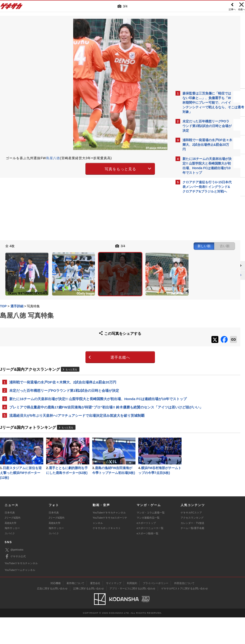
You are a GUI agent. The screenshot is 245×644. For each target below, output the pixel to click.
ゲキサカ (12, 7)
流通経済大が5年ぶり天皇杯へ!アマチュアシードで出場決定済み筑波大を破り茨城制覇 (77, 408)
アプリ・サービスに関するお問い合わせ (132, 615)
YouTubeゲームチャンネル (20, 597)
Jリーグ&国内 (13, 544)
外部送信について (184, 610)
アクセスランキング (192, 544)
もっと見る (71, 351)
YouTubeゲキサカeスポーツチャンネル (110, 547)
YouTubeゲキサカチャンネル (109, 539)
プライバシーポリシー (156, 610)
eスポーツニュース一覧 (150, 555)
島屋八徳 (53, 158)
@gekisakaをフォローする (201, 266)
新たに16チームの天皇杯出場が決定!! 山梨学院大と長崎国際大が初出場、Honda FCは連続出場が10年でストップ (86, 383)
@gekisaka (14, 576)
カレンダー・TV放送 (192, 550)
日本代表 (10, 539)
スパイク (10, 560)
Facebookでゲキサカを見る (202, 275)
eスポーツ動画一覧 (148, 560)
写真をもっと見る (82, 168)
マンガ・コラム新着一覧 (151, 539)
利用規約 (132, 610)
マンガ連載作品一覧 (148, 544)
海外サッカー (12, 555)
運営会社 (95, 610)
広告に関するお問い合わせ (52, 615)
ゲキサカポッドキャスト (107, 555)
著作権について (75, 610)
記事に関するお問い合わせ (89, 615)
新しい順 (128, 245)
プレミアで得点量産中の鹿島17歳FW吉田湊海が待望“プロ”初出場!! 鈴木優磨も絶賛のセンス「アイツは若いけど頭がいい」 (85, 397)
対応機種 (56, 610)
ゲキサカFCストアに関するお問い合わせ (185, 615)
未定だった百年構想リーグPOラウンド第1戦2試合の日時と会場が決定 (64, 372)
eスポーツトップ (146, 550)
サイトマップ (114, 610)
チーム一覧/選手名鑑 (192, 555)
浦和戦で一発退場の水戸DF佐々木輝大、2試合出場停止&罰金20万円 (63, 364)
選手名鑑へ (82, 339)
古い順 (148, 245)
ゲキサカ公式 (15, 583)
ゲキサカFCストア (191, 539)
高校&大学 (11, 550)
